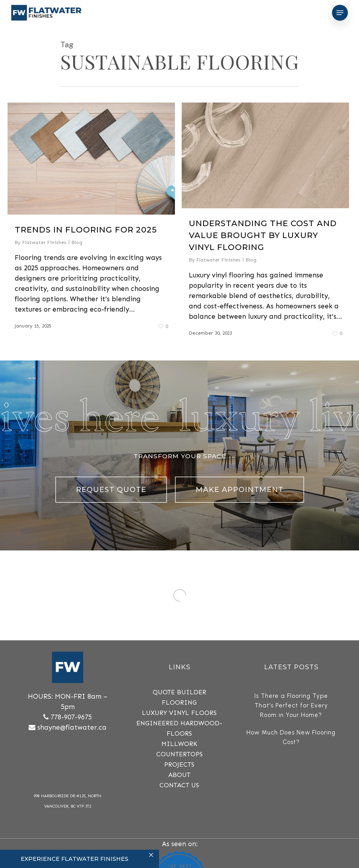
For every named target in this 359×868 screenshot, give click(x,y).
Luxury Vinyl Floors (179, 713)
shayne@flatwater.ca (72, 727)
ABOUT (179, 775)
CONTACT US (179, 785)
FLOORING (179, 702)
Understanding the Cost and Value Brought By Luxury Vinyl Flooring (263, 235)
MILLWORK (179, 744)
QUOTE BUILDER (179, 692)
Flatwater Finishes (44, 242)
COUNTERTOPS (179, 754)
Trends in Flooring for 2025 (86, 230)
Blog (77, 242)
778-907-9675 (71, 717)
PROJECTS (179, 764)
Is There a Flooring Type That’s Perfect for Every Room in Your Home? (291, 705)
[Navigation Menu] (340, 13)
